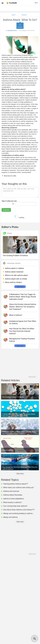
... (18, 15)
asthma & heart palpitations (14, 499)
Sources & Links (10, 176)
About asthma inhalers (13, 282)
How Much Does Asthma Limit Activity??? (19, 510)
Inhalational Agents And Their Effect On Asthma (23, 322)
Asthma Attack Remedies (13, 495)
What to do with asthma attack (16, 275)
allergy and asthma (10, 517)
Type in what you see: (9, 201)
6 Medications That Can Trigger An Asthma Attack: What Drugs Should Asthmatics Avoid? (23, 297)
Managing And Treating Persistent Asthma (22, 340)
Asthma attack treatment (14, 272)
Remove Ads (32, 377)
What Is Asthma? (16, 315)
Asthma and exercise (11, 491)
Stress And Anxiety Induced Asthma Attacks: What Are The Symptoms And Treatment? (23, 307)
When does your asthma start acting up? (19, 487)
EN (37, 3)
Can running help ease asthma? (15, 506)
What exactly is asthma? (12, 502)
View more (20, 287)
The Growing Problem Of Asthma (15, 256)
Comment (6, 210)
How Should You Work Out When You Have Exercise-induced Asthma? (22, 331)
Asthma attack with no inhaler (16, 279)
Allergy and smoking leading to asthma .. (19, 513)
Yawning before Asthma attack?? (16, 484)
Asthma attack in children (14, 268)
